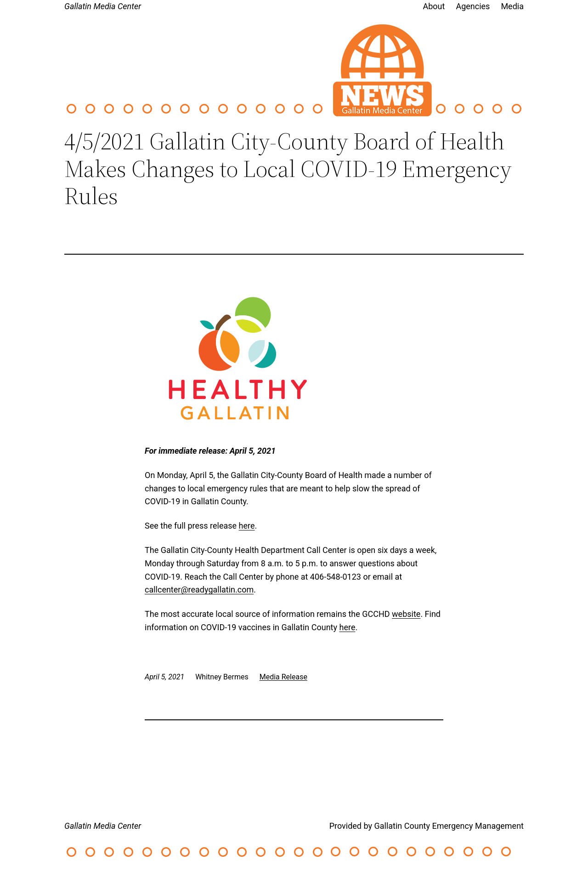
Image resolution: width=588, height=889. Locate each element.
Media (512, 6)
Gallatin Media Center (103, 6)
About (434, 6)
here (247, 526)
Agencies (473, 6)
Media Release (283, 677)
